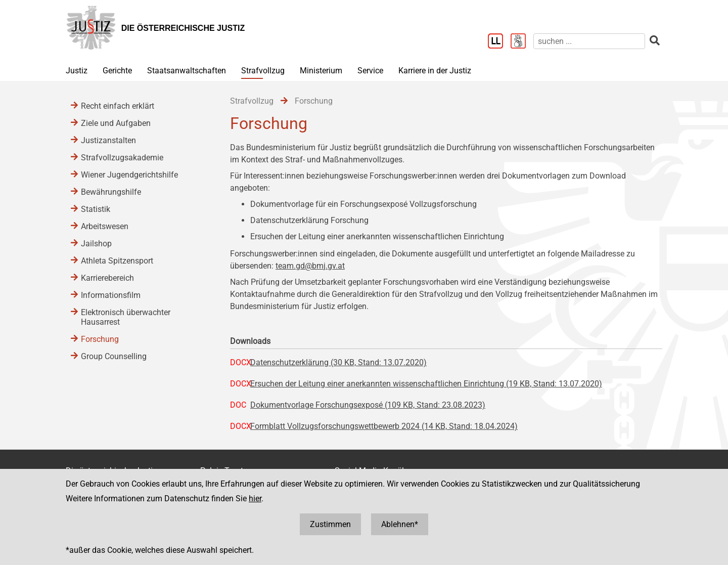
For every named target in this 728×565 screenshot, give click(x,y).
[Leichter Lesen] (499, 42)
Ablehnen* (400, 524)
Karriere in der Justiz (435, 71)
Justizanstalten (108, 140)
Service (370, 71)
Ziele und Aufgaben (116, 123)
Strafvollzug (263, 71)
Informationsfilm (111, 295)
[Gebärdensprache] (522, 42)
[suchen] (589, 41)
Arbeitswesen (105, 226)
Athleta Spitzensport (117, 261)
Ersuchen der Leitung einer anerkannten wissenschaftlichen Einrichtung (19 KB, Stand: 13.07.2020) (426, 384)
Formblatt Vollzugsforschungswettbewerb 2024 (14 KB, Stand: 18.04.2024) (384, 426)
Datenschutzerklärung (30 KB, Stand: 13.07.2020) (338, 362)
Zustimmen (330, 524)
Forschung (100, 339)
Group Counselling (114, 356)
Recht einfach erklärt (118, 106)
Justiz (77, 71)
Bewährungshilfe (111, 192)
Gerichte (117, 71)
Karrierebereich (107, 278)
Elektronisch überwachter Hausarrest (126, 317)
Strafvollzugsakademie (122, 158)
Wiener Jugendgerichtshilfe (129, 175)
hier (255, 498)
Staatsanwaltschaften (187, 71)
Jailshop (96, 244)
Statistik (96, 209)
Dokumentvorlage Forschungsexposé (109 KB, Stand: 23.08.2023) (368, 405)
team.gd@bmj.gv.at (310, 266)
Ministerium (321, 71)
